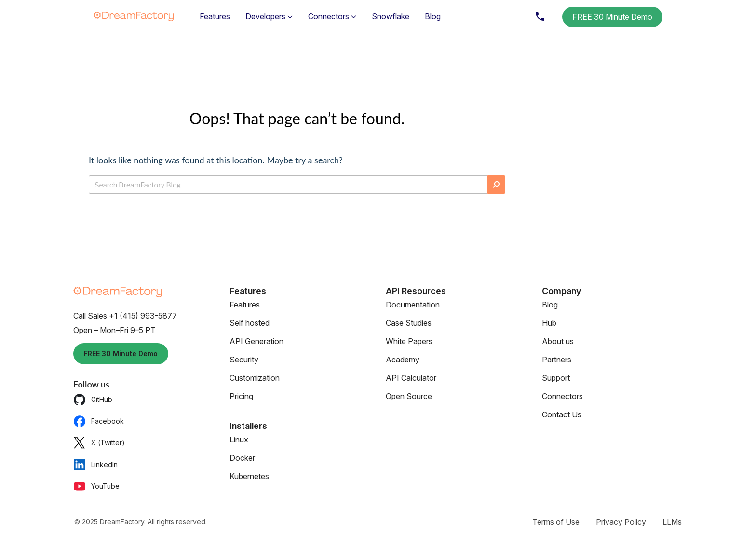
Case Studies (409, 323)
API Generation (256, 341)
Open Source (409, 396)
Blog (433, 16)
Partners (557, 360)
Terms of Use (556, 522)
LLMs (672, 522)
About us (558, 341)
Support (556, 378)
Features (215, 16)
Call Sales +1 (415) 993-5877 (125, 316)
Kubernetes (249, 476)
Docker (242, 458)
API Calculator (411, 378)
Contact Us (562, 414)
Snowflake (391, 16)
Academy (403, 360)
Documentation (413, 305)
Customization (255, 378)
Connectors (562, 396)
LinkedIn (95, 464)
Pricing (241, 396)
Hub (549, 323)
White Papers (409, 341)
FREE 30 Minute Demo (612, 17)
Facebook (99, 421)
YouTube (96, 486)
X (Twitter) (99, 443)
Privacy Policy (621, 522)
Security (244, 360)
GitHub (93, 399)
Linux (239, 440)
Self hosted (250, 323)
